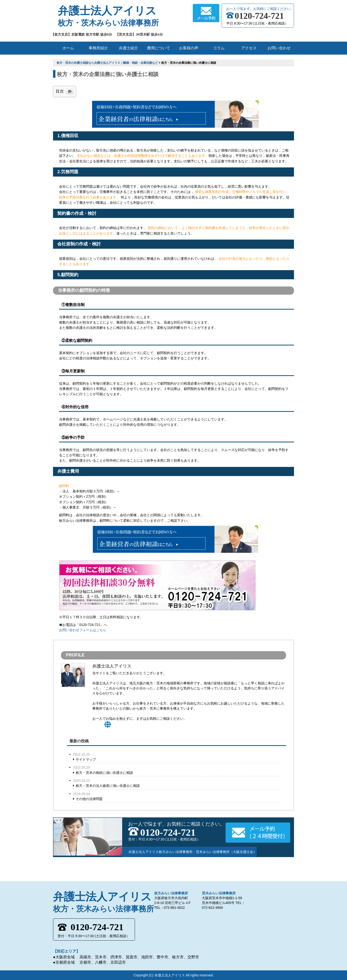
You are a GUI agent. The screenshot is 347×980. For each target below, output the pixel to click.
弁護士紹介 (128, 48)
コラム (219, 48)
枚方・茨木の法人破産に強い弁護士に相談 (108, 786)
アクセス (249, 48)
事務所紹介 (98, 48)
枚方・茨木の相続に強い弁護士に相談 (104, 773)
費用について (159, 48)
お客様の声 (189, 48)
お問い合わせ (279, 48)
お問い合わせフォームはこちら (83, 630)
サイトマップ (86, 759)
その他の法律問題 (89, 799)
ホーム (68, 48)
